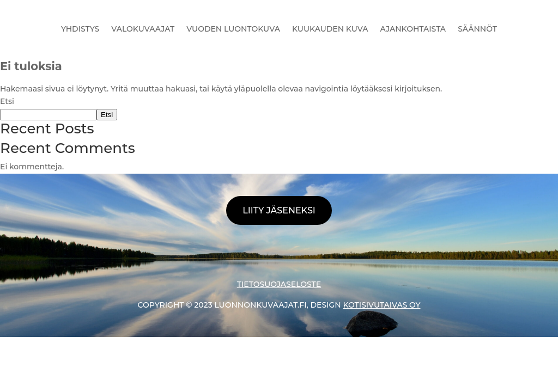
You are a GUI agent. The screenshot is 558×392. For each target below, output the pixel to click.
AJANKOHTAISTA (413, 29)
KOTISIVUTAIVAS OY (381, 305)
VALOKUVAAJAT (143, 29)
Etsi (7, 101)
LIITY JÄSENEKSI (279, 210)
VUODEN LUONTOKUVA (233, 29)
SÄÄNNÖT (477, 29)
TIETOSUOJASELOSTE (279, 284)
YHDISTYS (80, 29)
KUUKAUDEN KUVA (330, 29)
